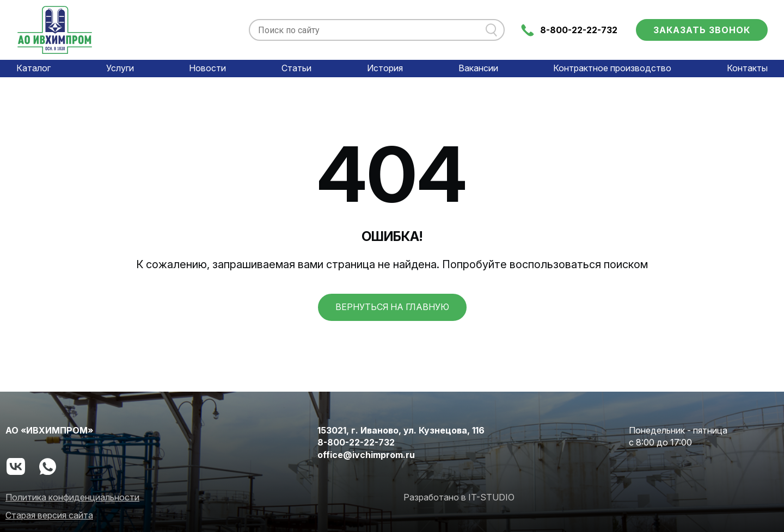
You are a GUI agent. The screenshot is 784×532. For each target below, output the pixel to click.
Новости (207, 68)
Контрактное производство (612, 68)
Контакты (747, 68)
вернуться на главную (392, 307)
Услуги (120, 68)
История (385, 68)
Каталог (33, 68)
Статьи (296, 68)
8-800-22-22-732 (579, 30)
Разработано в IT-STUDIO (459, 497)
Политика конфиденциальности (72, 497)
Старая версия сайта (49, 515)
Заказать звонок (702, 30)
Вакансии (478, 68)
